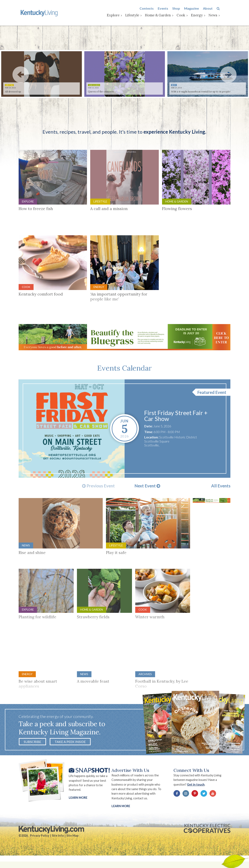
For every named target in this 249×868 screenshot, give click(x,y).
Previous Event (98, 494)
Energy (207, 16)
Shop (187, 9)
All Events (221, 494)
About (218, 9)
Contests (157, 9)
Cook (192, 16)
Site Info (58, 846)
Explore (124, 16)
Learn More (78, 807)
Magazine (202, 9)
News (224, 16)
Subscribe (32, 750)
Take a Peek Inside (70, 750)
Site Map (72, 846)
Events (174, 9)
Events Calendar (124, 375)
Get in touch (202, 794)
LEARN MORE (122, 815)
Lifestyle (143, 16)
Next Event (147, 494)
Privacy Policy (40, 846)
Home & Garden (168, 16)
